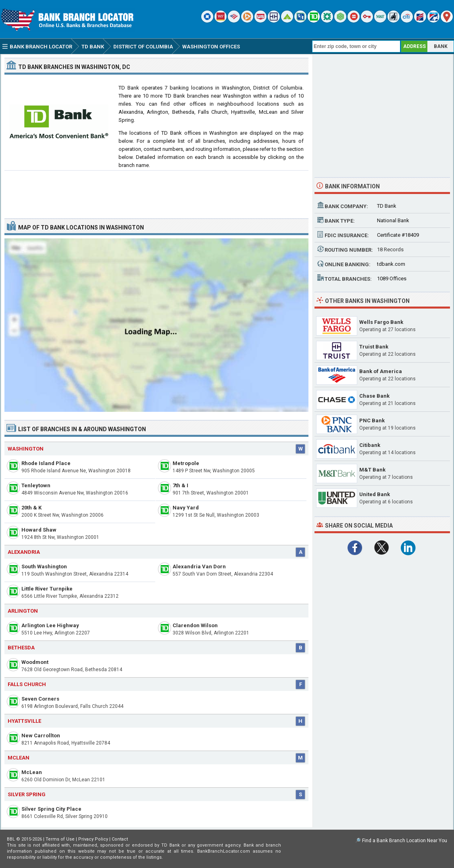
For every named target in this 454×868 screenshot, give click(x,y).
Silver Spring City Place (51, 809)
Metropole (186, 463)
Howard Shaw (39, 530)
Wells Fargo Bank (381, 322)
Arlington (23, 611)
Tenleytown (36, 485)
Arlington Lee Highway (50, 625)
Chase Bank (374, 396)
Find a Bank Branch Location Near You (405, 841)
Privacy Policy (93, 839)
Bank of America (381, 371)
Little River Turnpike (47, 589)
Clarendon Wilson (195, 625)
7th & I (180, 485)
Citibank (370, 445)
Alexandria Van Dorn (199, 566)
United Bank (375, 494)
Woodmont (35, 662)
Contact (120, 839)
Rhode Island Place (46, 463)
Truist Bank (374, 347)
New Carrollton (41, 736)
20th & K (31, 508)
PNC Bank (372, 420)
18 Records (390, 249)
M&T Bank (372, 470)
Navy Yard (186, 508)
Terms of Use (60, 839)
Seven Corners (40, 699)
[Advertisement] (156, 191)
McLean (32, 772)
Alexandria (24, 552)
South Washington (44, 566)
